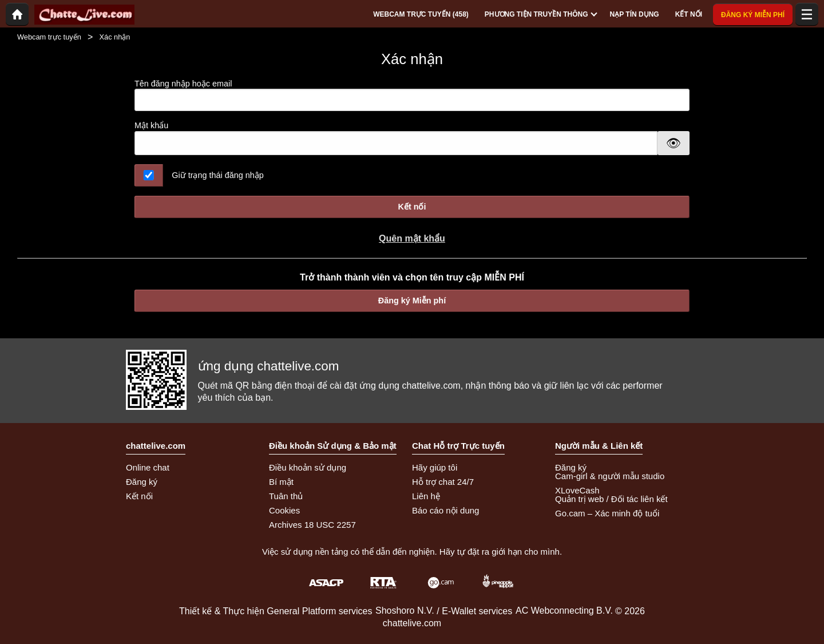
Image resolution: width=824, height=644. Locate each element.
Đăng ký (142, 482)
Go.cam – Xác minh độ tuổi (607, 513)
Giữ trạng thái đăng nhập (217, 175)
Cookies (284, 510)
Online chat (148, 467)
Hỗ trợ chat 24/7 (443, 482)
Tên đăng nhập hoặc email (412, 95)
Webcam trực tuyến (49, 37)
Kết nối (412, 207)
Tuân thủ (286, 496)
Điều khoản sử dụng (308, 467)
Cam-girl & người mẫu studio (610, 476)
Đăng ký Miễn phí (412, 301)
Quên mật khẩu (412, 238)
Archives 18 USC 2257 (312, 525)
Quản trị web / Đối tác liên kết (611, 499)
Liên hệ (426, 496)
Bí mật (281, 482)
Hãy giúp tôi (435, 467)
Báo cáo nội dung (445, 510)
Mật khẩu (151, 125)
